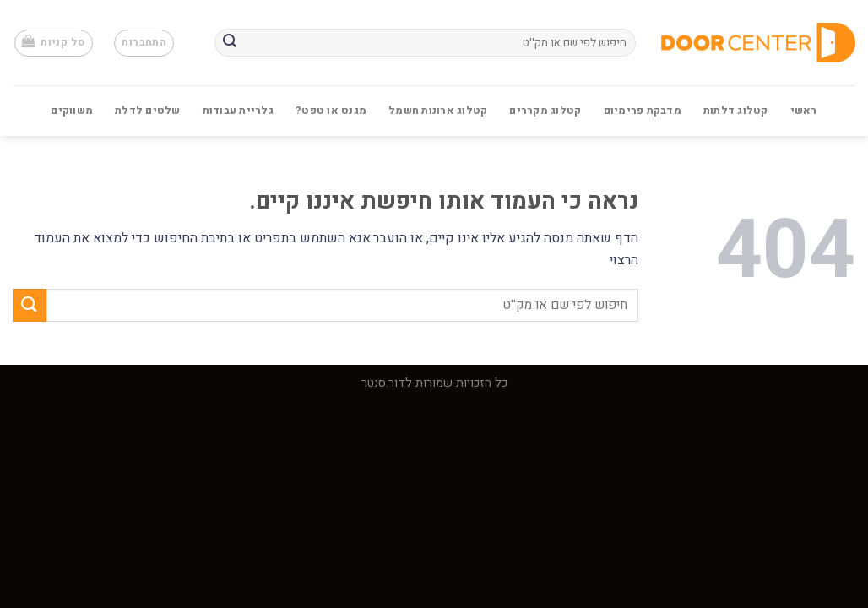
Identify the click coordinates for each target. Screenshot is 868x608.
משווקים (72, 111)
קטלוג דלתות (736, 111)
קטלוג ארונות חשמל (438, 111)
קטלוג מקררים (545, 111)
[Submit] (230, 43)
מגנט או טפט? (331, 111)
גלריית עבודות (238, 111)
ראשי (804, 111)
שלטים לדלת (148, 111)
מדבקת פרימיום (643, 111)
